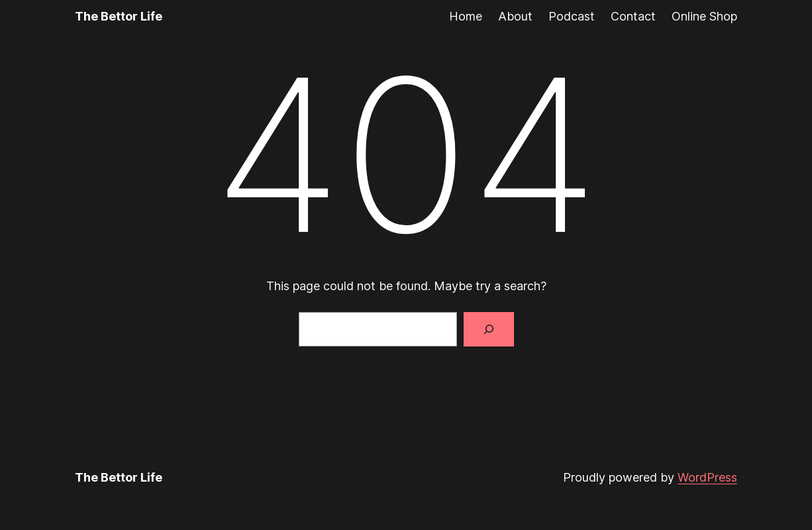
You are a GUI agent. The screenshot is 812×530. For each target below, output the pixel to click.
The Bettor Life (119, 16)
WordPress (707, 477)
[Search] (489, 329)
